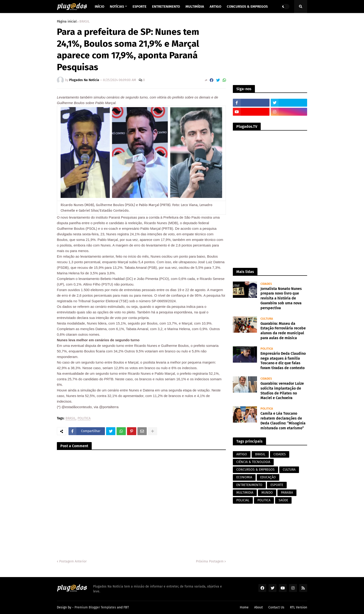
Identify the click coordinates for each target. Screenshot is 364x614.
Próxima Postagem (210, 561)
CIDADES (280, 454)
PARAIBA (287, 493)
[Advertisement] (270, 49)
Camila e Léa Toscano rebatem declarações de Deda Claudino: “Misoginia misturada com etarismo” (283, 421)
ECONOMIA (244, 477)
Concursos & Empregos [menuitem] (247, 7)
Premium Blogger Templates (95, 607)
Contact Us (276, 607)
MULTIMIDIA (245, 493)
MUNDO (267, 493)
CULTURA (289, 470)
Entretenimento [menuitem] (166, 7)
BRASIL (84, 22)
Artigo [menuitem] (215, 7)
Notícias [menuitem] (117, 7)
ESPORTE (277, 485)
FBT (126, 607)
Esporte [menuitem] (140, 7)
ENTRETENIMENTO (249, 485)
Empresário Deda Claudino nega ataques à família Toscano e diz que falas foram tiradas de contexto (283, 361)
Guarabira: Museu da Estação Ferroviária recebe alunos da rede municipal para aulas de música (283, 331)
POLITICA (84, 419)
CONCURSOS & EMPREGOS (255, 470)
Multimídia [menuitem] (195, 7)
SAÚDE (283, 500)
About (258, 607)
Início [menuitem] (99, 7)
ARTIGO (242, 454)
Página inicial (67, 22)
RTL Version (299, 607)
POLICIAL (243, 500)
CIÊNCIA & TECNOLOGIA (253, 462)
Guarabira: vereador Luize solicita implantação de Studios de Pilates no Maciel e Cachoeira (282, 391)
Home (244, 607)
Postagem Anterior (73, 561)
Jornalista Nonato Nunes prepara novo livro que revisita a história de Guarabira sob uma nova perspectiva (281, 298)
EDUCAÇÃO (268, 477)
